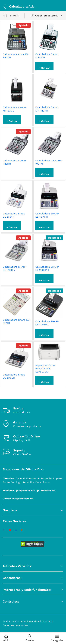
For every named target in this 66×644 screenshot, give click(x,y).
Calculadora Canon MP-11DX (47, 56)
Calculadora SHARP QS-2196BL (47, 323)
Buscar (30, 638)
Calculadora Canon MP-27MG (14, 109)
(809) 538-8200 (46, 490)
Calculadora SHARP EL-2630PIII (47, 268)
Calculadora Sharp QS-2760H (14, 376)
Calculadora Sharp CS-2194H (14, 215)
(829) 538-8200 (25, 490)
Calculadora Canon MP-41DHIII (47, 109)
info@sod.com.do (23, 499)
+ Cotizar (44, 68)
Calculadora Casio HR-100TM (49, 162)
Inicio (6, 638)
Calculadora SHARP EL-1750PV (15, 268)
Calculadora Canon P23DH (14, 162)
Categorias (57, 638)
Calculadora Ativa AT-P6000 (16, 56)
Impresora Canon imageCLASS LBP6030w (46, 368)
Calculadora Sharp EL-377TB (17, 321)
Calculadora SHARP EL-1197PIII (47, 215)
